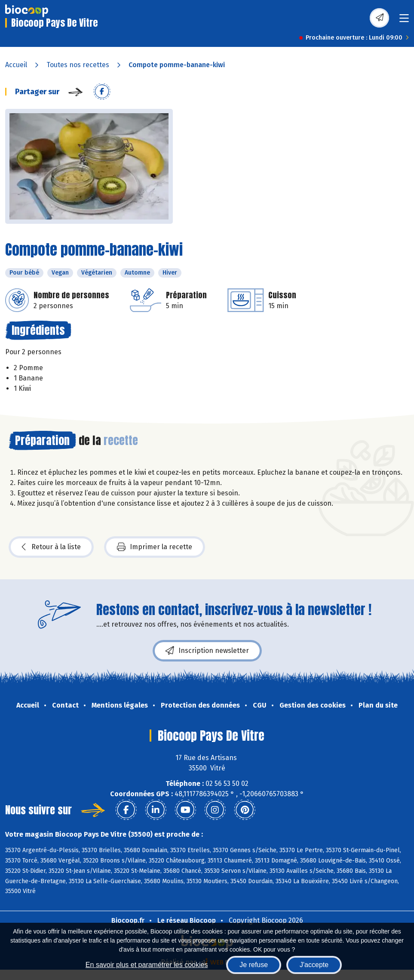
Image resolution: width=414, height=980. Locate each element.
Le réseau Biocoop (187, 920)
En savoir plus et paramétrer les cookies (147, 965)
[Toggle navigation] (404, 21)
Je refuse (254, 965)
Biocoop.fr (128, 920)
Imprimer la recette (155, 547)
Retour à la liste (51, 547)
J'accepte (314, 965)
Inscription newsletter (207, 651)
